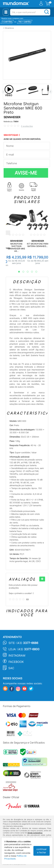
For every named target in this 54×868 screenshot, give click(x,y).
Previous (4, 92)
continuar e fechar (42, 851)
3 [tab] (26, 272)
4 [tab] (31, 272)
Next (50, 92)
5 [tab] (35, 272)
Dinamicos (9, 28)
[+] (42, 579)
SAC (11, 668)
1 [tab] (18, 272)
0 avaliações (27, 126)
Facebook (16, 662)
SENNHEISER (12, 117)
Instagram (17, 656)
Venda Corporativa (35, 833)
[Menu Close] (6, 12)
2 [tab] (22, 272)
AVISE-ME (26, 173)
